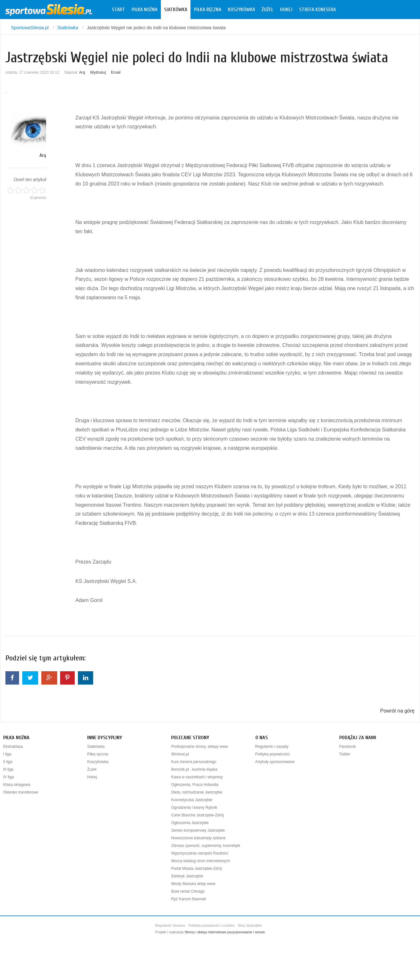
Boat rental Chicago (188, 891)
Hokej (286, 10)
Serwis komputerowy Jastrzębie (198, 830)
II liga (8, 762)
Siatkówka (176, 10)
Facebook (348, 747)
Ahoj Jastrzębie (250, 925)
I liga (7, 754)
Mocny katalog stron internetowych (200, 861)
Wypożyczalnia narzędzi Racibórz (200, 853)
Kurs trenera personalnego (194, 762)
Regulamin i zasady (272, 747)
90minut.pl (180, 754)
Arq (82, 72)
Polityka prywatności (273, 754)
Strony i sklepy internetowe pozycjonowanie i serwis (225, 932)
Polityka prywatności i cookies (212, 925)
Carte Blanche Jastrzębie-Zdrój (197, 815)
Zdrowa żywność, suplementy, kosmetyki (206, 846)
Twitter (345, 754)
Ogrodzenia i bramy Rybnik (194, 808)
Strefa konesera (317, 10)
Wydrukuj (98, 72)
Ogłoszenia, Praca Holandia (195, 785)
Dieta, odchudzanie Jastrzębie (197, 792)
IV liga (8, 777)
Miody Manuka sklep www (193, 884)
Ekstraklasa (13, 747)
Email (116, 72)
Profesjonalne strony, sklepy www (200, 747)
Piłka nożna (145, 10)
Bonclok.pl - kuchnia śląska (194, 769)
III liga (8, 769)
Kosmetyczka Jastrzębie (192, 800)
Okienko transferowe (21, 792)
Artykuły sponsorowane (275, 762)
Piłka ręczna (208, 10)
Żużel (268, 10)
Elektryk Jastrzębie (187, 876)
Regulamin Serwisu (170, 925)
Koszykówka (241, 10)
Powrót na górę (397, 711)
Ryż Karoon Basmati (188, 899)
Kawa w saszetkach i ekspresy (197, 777)
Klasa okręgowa (17, 785)
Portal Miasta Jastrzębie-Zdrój (196, 868)
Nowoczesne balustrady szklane (198, 838)
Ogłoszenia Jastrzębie (190, 823)
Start (118, 10)
